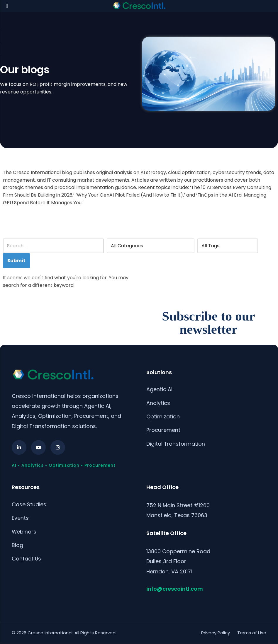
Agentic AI (159, 389)
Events (20, 518)
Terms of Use (252, 633)
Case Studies (29, 504)
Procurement (163, 431)
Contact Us (27, 559)
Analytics (158, 403)
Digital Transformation (176, 444)
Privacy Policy (216, 633)
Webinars (24, 532)
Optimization (163, 417)
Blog (17, 545)
